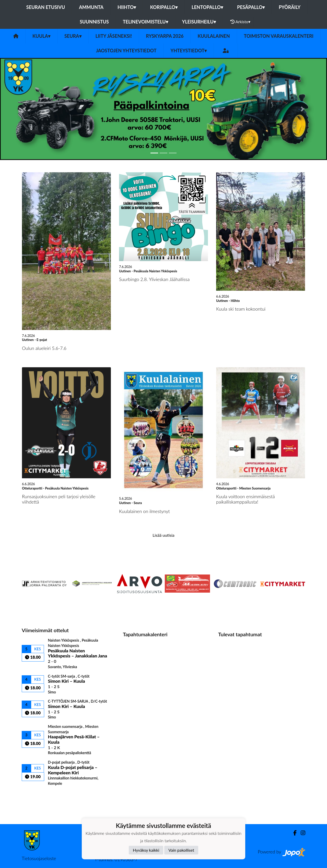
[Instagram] (301, 833)
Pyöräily (290, 7)
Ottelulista (34, 795)
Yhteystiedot (189, 51)
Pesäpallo (251, 7)
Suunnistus (94, 22)
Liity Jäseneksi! (114, 36)
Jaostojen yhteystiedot (126, 51)
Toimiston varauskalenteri (279, 36)
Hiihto (127, 7)
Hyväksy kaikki (146, 850)
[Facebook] (293, 833)
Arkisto (240, 22)
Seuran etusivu (46, 7)
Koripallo (164, 7)
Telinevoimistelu (145, 22)
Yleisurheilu (199, 22)
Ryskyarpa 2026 (165, 36)
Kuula (41, 36)
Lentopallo (207, 7)
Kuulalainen (214, 36)
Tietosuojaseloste (39, 858)
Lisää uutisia (163, 535)
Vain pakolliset (181, 850)
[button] (25, 109)
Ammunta (91, 7)
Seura (73, 36)
